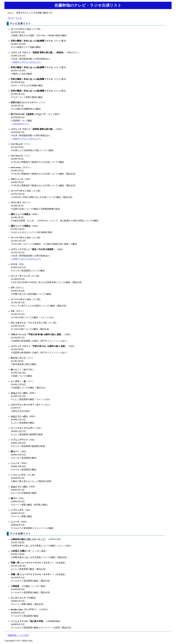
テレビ (11, 18)
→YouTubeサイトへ (20, 124)
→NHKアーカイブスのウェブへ (26, 259)
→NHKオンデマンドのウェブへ (26, 62)
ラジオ (19, 18)
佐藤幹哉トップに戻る (18, 635)
